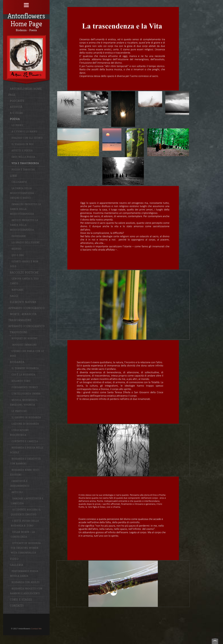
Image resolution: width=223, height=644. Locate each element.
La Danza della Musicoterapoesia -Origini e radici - (23, 193)
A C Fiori (16, 113)
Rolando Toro (21, 381)
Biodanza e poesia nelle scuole (27, 450)
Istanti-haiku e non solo (24, 264)
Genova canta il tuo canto (24, 281)
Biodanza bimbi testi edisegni (25, 472)
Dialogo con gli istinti (27, 138)
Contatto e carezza (25, 441)
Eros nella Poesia (23, 157)
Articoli (17, 492)
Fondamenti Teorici (25, 387)
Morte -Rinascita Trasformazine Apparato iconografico (26, 320)
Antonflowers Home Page (25, 92)
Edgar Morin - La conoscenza (23, 534)
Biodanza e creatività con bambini (25, 461)
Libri (14, 176)
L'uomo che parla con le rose (27, 354)
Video (14, 559)
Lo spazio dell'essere (26, 243)
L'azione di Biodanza (25, 424)
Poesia (15, 119)
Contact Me (36, 629)
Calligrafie (19, 182)
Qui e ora (18, 255)
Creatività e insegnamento (20, 484)
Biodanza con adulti (26, 582)
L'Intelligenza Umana (26, 394)
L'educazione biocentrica (19, 433)
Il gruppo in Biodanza (26, 418)
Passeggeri (19, 236)
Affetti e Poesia (22, 151)
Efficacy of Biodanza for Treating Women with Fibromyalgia (26, 548)
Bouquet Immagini (25, 345)
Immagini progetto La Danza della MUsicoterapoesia (25, 209)
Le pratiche (19, 411)
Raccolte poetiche (24, 273)
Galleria (17, 565)
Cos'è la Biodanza (23, 375)
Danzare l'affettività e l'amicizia (27, 501)
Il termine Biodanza (25, 368)
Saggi (14, 296)
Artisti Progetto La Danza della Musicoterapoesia (24, 225)
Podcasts (17, 101)
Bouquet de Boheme (25, 338)
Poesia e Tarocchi (23, 170)
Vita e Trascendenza (25, 163)
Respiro (17, 249)
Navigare (18, 290)
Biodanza (17, 362)
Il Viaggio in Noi (23, 144)
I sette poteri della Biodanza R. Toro (25, 523)
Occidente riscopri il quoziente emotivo (26, 512)
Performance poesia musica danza (24, 574)
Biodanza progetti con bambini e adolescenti (26, 591)
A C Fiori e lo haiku (24, 132)
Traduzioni (19, 332)
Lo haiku (17, 125)
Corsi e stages (21, 600)
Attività (16, 107)
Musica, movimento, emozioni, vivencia (24, 402)
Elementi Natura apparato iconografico (26, 305)
